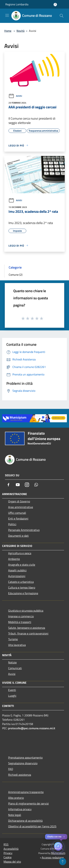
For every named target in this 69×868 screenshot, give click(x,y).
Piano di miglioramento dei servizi (28, 803)
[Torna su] (63, 862)
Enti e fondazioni (18, 518)
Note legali (15, 815)
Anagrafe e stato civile (22, 565)
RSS (6, 844)
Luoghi (12, 696)
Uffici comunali (17, 513)
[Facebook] (9, 485)
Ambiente (14, 559)
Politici (12, 524)
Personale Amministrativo (24, 530)
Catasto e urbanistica (21, 582)
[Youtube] (18, 485)
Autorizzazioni (17, 576)
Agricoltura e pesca (20, 553)
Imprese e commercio (21, 616)
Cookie (8, 857)
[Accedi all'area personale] (55, 5)
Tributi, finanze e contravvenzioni (28, 633)
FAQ (11, 769)
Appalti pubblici (17, 570)
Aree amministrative (21, 507)
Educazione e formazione (23, 593)
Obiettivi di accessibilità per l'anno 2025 (32, 826)
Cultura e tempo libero (22, 587)
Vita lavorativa (17, 645)
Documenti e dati (18, 536)
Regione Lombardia (17, 4)
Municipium (58, 853)
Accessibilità (11, 849)
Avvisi (15, 96)
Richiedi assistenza (20, 775)
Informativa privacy (20, 809)
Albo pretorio (16, 798)
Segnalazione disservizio (23, 763)
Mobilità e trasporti (20, 622)
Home (8, 31)
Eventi (12, 690)
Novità (20, 31)
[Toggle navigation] (7, 15)
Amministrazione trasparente (26, 792)
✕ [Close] (64, 837)
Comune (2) (16, 275)
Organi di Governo (19, 501)
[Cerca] (62, 16)
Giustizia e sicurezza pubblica (26, 611)
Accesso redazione (53, 857)
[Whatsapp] (36, 485)
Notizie (12, 662)
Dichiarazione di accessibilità (25, 821)
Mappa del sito (12, 862)
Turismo (13, 639)
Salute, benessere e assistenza (27, 628)
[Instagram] (27, 485)
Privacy (8, 853)
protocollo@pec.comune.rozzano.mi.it (32, 728)
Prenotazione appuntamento (25, 758)
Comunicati (15, 668)
